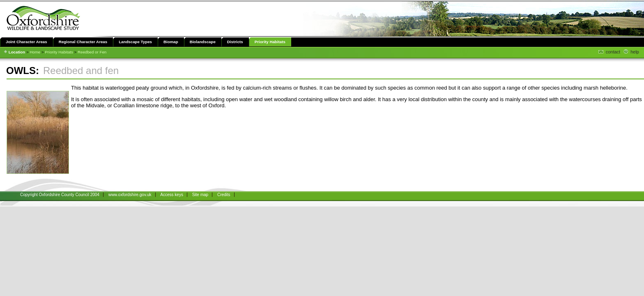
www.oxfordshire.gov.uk (130, 195)
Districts (235, 42)
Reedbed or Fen (92, 52)
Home (35, 52)
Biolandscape (203, 42)
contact (613, 52)
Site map (200, 195)
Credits (224, 195)
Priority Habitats (270, 42)
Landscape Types (135, 42)
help (635, 52)
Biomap (171, 42)
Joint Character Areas (26, 42)
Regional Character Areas (83, 42)
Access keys (172, 195)
